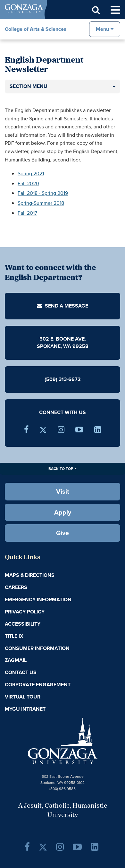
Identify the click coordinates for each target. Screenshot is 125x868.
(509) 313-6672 (63, 379)
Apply (63, 512)
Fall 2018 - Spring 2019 (43, 193)
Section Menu (29, 86)
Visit (63, 491)
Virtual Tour (23, 697)
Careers (16, 587)
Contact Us (21, 672)
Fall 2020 (28, 183)
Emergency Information (38, 599)
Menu (102, 29)
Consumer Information (37, 648)
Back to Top (61, 469)
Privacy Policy (25, 612)
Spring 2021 (31, 174)
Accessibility (23, 624)
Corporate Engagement (38, 685)
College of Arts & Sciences (36, 29)
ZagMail (16, 660)
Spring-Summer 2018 (41, 203)
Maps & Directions (30, 575)
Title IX (14, 636)
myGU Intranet (25, 709)
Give (63, 533)
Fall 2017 (27, 213)
